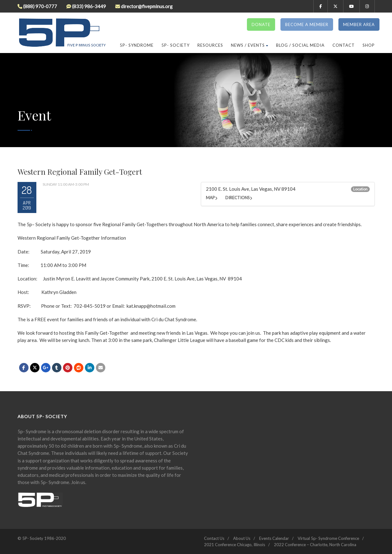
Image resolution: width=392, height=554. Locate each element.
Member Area (359, 24)
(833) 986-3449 (89, 6)
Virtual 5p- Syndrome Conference (328, 538)
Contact (344, 45)
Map (210, 198)
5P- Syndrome (137, 45)
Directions (238, 198)
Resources (210, 45)
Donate (261, 24)
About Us (242, 538)
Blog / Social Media (300, 45)
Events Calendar (274, 538)
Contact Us (214, 538)
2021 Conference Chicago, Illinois (235, 545)
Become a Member (307, 24)
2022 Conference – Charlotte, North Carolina (315, 545)
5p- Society (175, 45)
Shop (369, 45)
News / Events (250, 45)
